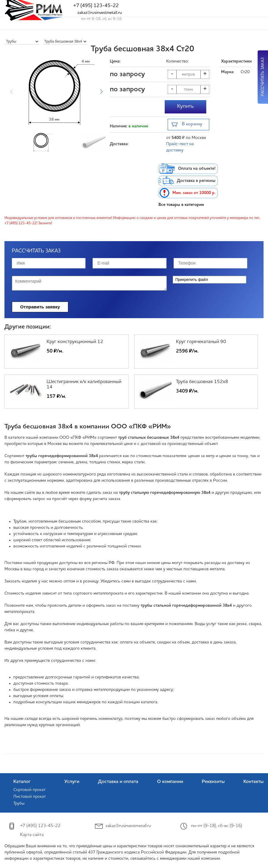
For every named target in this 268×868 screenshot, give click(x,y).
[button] (101, 92)
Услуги (72, 782)
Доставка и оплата (118, 782)
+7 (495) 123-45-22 (96, 6)
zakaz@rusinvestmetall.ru (100, 13)
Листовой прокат (30, 797)
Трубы (19, 803)
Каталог (22, 782)
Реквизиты (213, 782)
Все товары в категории (181, 205)
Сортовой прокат (29, 790)
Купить (185, 106)
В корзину (187, 125)
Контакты (253, 782)
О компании (170, 782)
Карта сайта (32, 835)
